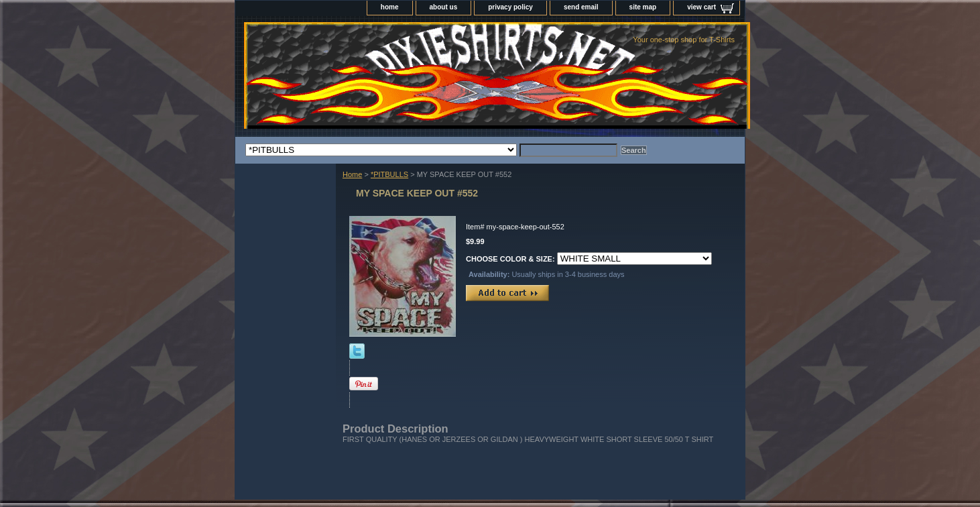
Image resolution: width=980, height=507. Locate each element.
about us (444, 7)
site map (643, 7)
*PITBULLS (389, 174)
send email (581, 7)
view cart (701, 7)
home (390, 7)
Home (352, 174)
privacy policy (510, 7)
